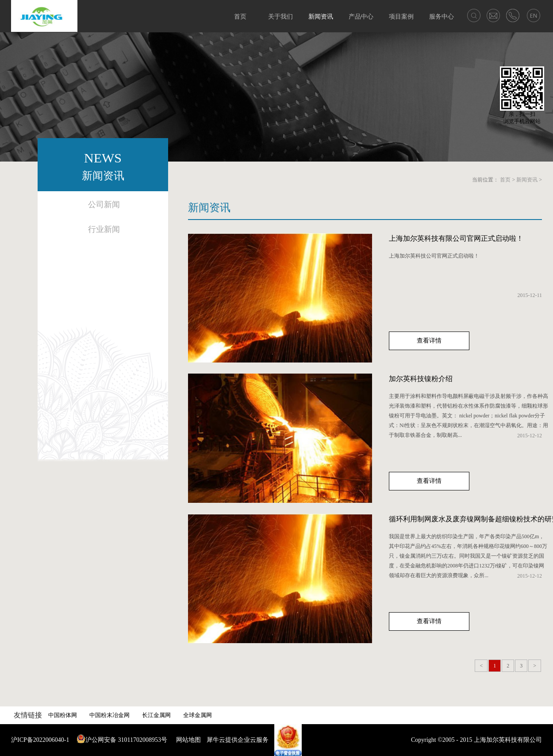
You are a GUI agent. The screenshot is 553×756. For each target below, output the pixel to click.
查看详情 (429, 341)
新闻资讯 (527, 180)
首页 (240, 17)
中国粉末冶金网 (109, 715)
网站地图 (187, 740)
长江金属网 (156, 715)
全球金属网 (198, 715)
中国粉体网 (63, 715)
